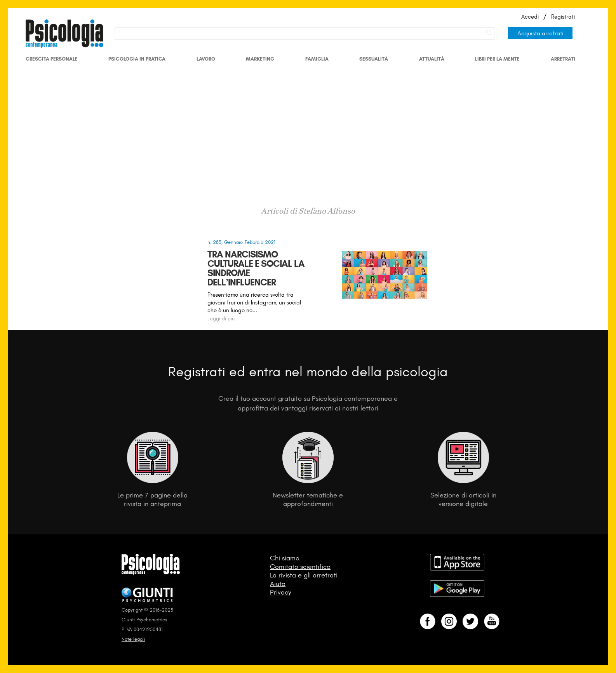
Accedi (530, 17)
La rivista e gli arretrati (304, 575)
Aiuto (278, 584)
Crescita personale (52, 59)
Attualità (432, 59)
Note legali (133, 639)
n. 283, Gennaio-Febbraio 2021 (241, 242)
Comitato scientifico (300, 567)
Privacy (281, 592)
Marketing (260, 59)
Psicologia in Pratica (137, 59)
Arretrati (563, 59)
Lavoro (206, 59)
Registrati (563, 17)
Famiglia (317, 59)
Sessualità (374, 59)
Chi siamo (285, 558)
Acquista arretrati (540, 33)
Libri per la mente (497, 59)
